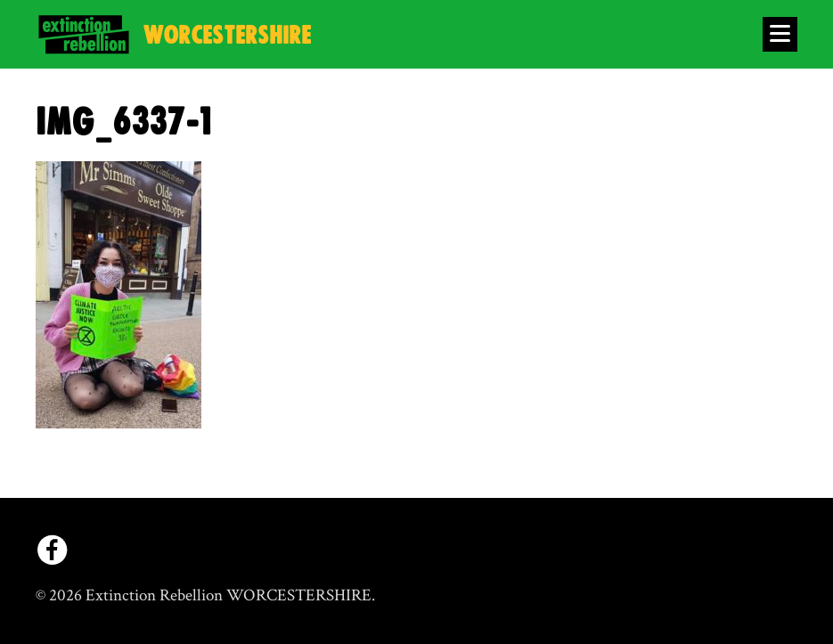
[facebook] (52, 550)
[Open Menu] (780, 34)
